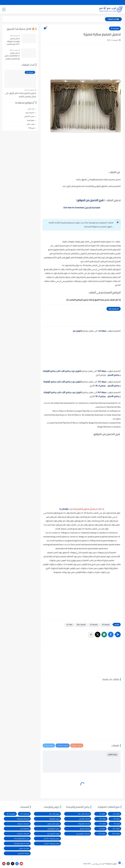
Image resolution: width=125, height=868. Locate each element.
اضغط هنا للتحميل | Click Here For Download (82, 208)
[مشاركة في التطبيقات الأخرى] (91, 634)
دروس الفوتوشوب (53, 829)
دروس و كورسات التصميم (27, 9)
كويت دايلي (31, 124)
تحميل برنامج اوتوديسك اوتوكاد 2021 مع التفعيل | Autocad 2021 (13, 41)
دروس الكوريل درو (53, 834)
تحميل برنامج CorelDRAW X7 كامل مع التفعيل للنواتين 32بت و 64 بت (12, 56)
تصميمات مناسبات (23, 834)
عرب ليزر (31, 109)
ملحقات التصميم (24, 853)
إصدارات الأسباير (84, 819)
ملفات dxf (103, 819)
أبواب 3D (117, 824)
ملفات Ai (102, 829)
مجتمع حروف (30, 113)
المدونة (10, 9)
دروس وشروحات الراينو (52, 843)
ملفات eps (116, 829)
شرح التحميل (104, 3)
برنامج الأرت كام (64, 371)
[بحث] (4, 9)
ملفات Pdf (102, 834)
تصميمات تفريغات (23, 824)
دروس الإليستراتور (53, 824)
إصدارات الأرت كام (84, 814)
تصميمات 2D (75, 9)
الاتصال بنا (54, 3)
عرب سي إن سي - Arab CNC (94, 864)
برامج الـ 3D (100, 386)
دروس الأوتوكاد (54, 819)
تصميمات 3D (90, 9)
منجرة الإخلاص (29, 116)
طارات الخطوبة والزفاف (21, 843)
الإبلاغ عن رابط (64, 3)
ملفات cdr (116, 814)
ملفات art (69, 624)
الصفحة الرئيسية (117, 3)
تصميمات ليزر (61, 9)
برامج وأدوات (46, 9)
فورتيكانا (31, 128)
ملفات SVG (116, 834)
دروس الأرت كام (54, 814)
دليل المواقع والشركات (22, 839)
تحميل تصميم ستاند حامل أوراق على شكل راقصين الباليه (21, 95)
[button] (111, 634)
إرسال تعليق (112, 754)
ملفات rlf (102, 814)
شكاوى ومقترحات (77, 3)
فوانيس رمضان (24, 848)
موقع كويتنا (31, 120)
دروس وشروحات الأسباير (51, 839)
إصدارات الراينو (85, 829)
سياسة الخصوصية (92, 3)
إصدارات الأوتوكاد (84, 824)
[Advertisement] (82, 65)
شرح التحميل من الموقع (90, 200)
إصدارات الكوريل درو (83, 834)
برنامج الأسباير (113, 375)
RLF (99, 392)
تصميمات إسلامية (23, 819)
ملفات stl (117, 819)
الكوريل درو (78, 331)
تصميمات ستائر (81, 624)
